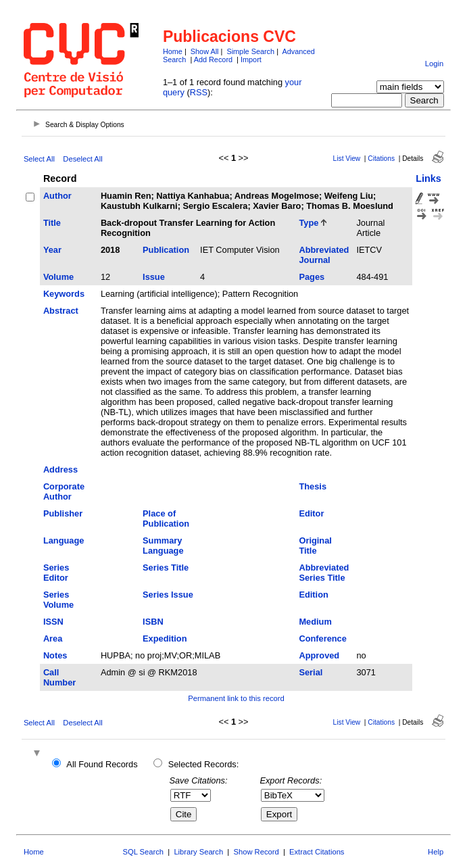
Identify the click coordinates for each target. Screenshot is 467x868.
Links (428, 178)
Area (53, 638)
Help (436, 852)
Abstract (61, 311)
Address (60, 469)
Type (309, 223)
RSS (199, 92)
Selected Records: (204, 764)
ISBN (153, 622)
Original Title (315, 546)
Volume (58, 277)
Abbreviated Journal (324, 255)
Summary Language (163, 546)
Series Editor (56, 573)
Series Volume (58, 600)
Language (64, 540)
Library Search (198, 852)
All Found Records (102, 764)
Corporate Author (64, 491)
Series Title (166, 568)
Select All (39, 159)
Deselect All (82, 159)
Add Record (213, 59)
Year (52, 250)
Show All (205, 51)
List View (347, 159)
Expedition (165, 638)
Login (434, 64)
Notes (55, 655)
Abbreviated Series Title (324, 573)
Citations (381, 159)
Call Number (59, 677)
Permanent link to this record (236, 698)
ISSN (53, 622)
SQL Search (144, 852)
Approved (319, 655)
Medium (315, 622)
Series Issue (168, 595)
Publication (166, 250)
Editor (311, 513)
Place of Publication (166, 519)
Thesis (313, 486)
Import (251, 59)
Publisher (63, 513)
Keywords (64, 294)
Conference (322, 638)
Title (52, 223)
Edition (313, 595)
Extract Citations (317, 852)
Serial (311, 672)
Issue (154, 277)
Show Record (256, 852)
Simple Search (250, 51)
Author (57, 196)
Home (173, 51)
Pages (312, 277)
